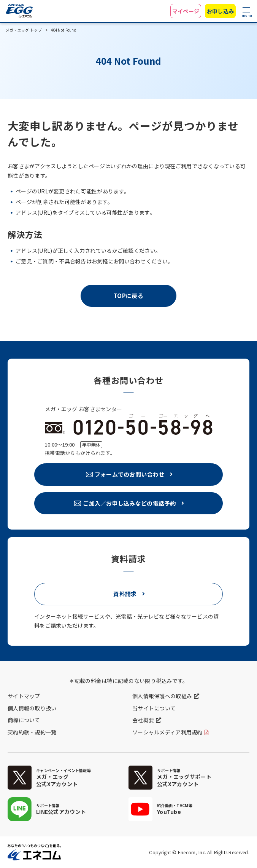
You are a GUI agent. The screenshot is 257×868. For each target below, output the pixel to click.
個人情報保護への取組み (162, 696)
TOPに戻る (128, 296)
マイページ (186, 11)
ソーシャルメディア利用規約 (167, 732)
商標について (24, 720)
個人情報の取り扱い (32, 708)
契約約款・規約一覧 (32, 732)
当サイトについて (154, 708)
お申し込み (220, 11)
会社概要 (143, 720)
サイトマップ (24, 696)
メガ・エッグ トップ (24, 30)
